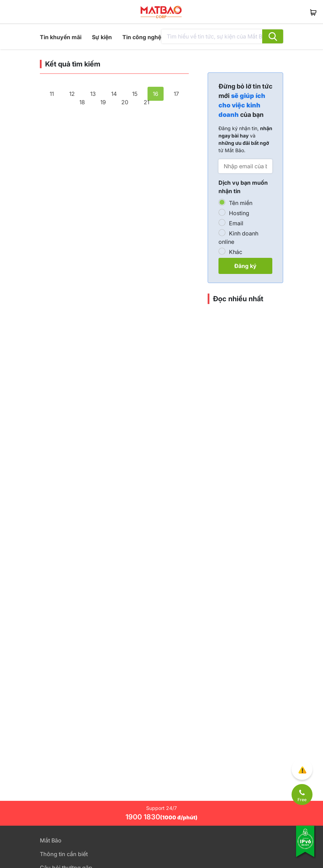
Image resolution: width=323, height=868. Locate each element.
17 (176, 94)
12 (72, 94)
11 (52, 94)
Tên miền (241, 203)
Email (236, 223)
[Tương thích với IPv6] (306, 846)
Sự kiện (102, 37)
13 (93, 94)
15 (135, 94)
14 (114, 94)
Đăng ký (245, 266)
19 (103, 102)
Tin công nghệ (142, 37)
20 (125, 102)
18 (82, 102)
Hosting (239, 213)
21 (146, 102)
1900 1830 (161, 817)
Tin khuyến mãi (61, 37)
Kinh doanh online (238, 238)
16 (156, 94)
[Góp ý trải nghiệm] (302, 769)
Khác (236, 252)
